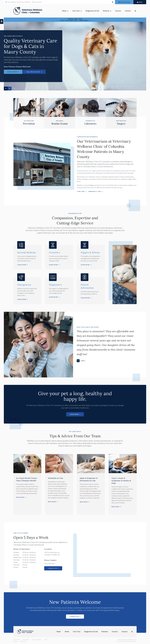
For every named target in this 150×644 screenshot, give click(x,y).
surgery (94, 171)
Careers (118, 11)
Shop (140, 2)
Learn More (22, 265)
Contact (128, 11)
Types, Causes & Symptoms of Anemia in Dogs (121, 481)
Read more (20, 497)
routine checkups (130, 171)
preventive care (86, 171)
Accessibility (26, 640)
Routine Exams (60, 124)
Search (46, 640)
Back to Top (23, 641)
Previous (6, 89)
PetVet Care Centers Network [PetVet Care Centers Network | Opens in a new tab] (129, 641)
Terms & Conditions (37, 640)
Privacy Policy (17, 640)
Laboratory (90, 124)
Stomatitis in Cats (55, 478)
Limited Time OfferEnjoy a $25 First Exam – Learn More (74, 20)
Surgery (121, 124)
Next (10, 89)
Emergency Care (95, 191)
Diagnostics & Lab (92, 11)
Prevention (29, 124)
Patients (106, 11)
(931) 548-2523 (38, 2)
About (64, 11)
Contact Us (52, 568)
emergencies (117, 171)
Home (59, 632)
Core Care (76, 11)
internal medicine (105, 171)
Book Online (124, 2)
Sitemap (15, 641)
